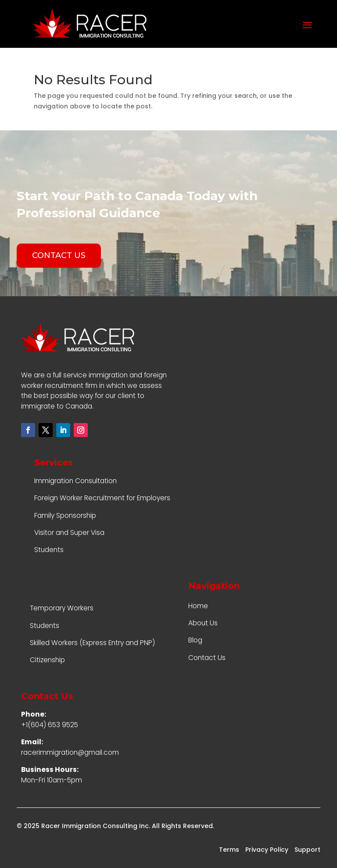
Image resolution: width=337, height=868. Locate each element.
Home (198, 606)
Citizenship (47, 660)
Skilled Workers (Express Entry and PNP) (92, 643)
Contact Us (207, 658)
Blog (195, 640)
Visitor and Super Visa (69, 533)
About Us (203, 623)
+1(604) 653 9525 (50, 725)
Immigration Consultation (75, 481)
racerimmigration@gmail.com (70, 752)
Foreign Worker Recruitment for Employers (102, 498)
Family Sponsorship (65, 515)
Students (49, 550)
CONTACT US (59, 255)
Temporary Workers (62, 608)
